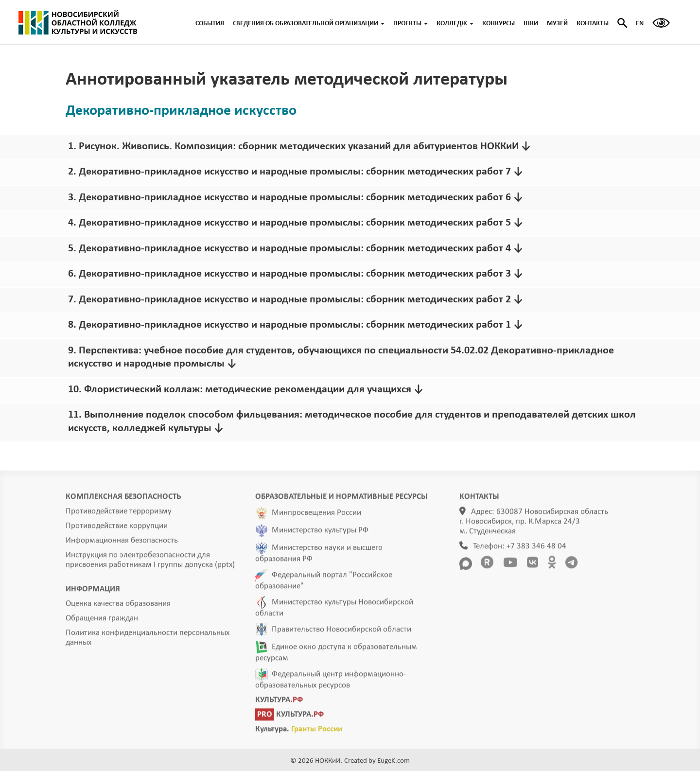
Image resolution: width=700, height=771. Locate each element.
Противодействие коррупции (117, 530)
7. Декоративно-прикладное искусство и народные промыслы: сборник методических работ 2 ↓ (296, 300)
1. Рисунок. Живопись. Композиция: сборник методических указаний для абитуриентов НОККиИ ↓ (299, 147)
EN (640, 24)
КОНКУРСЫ (499, 24)
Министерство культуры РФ (320, 534)
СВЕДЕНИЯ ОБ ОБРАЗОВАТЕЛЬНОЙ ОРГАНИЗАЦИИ (309, 24)
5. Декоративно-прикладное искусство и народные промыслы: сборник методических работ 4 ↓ (296, 249)
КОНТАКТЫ (593, 24)
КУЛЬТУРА (279, 704)
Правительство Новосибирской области (341, 634)
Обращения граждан (102, 622)
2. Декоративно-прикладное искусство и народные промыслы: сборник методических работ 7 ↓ (296, 172)
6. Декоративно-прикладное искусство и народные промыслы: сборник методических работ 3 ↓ (296, 274)
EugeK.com (394, 761)
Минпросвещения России (316, 517)
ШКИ (531, 24)
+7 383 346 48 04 (536, 551)
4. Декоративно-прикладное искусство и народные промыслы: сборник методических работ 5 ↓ (296, 223)
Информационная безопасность (122, 545)
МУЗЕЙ (557, 24)
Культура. (299, 733)
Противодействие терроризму (119, 516)
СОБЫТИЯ (210, 24)
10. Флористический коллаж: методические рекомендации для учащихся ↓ (246, 390)
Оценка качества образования (118, 608)
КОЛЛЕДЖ (455, 24)
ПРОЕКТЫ (411, 24)
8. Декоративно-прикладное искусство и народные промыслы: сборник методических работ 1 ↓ (296, 325)
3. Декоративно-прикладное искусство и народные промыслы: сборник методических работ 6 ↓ (296, 198)
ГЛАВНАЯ (78, 22)
